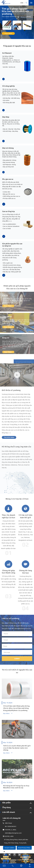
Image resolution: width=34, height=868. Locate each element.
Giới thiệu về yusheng (11, 391)
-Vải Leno (5, 270)
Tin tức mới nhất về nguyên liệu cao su (17, 672)
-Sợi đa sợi (12, 67)
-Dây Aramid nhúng (9, 162)
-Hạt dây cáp (6, 272)
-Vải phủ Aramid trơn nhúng (11, 265)
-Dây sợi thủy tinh (8, 167)
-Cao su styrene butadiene (11, 226)
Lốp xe (5, 296)
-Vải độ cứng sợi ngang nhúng (12, 267)
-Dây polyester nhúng (9, 160)
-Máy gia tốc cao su (9, 194)
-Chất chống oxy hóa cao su (11, 196)
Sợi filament (7, 53)
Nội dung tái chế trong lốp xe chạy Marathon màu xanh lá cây (16, 787)
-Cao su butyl (6, 228)
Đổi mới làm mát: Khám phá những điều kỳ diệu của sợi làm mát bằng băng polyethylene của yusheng (16, 709)
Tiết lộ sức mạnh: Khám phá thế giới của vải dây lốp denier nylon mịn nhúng (17, 749)
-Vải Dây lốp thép (14, 270)
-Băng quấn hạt (16, 272)
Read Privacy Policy (24, 848)
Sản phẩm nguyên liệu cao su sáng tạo (12, 245)
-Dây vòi (5, 129)
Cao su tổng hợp (8, 211)
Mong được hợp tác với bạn (17, 500)
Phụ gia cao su (8, 179)
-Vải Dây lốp (6, 98)
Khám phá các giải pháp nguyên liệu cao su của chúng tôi (17, 288)
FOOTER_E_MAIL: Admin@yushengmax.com (12, 831)
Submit (17, 659)
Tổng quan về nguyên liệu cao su (17, 46)
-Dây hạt (11, 129)
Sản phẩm (6, 803)
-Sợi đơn (5, 67)
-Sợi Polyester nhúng (9, 165)
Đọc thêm (8, 714)
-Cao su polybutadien (9, 224)
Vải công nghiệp (8, 86)
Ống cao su (7, 317)
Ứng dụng (6, 807)
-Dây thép (17, 129)
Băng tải (6, 339)
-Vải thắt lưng (15, 98)
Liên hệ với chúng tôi (12, 818)
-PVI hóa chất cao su (9, 198)
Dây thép (6, 117)
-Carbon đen (6, 192)
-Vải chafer (6, 100)
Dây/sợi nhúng (8, 148)
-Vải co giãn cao (7, 263)
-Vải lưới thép (7, 131)
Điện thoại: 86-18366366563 (9, 825)
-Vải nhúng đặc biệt (9, 103)
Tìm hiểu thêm (9, 438)
